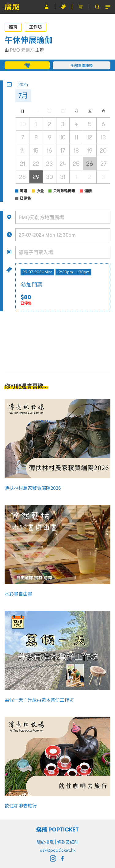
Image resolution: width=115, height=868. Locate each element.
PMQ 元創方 (22, 50)
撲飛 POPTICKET (57, 829)
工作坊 (36, 27)
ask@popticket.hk (58, 850)
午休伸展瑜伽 (29, 40)
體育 (13, 27)
